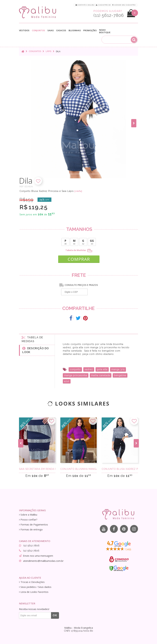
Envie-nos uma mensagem (38, 556)
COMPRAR (79, 259)
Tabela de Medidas (79, 250)
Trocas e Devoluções (32, 582)
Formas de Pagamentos (33, 525)
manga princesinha (76, 375)
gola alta (102, 369)
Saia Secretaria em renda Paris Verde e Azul (37, 469)
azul (67, 381)
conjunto (75, 369)
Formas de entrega (31, 529)
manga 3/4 (118, 369)
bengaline (120, 375)
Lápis (49, 51)
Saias (51, 30)
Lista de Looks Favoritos (34, 592)
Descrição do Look (36, 350)
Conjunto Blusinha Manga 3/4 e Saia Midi (78, 469)
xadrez (89, 369)
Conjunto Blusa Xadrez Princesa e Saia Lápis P (120, 469)
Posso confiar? (28, 520)
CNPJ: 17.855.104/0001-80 (78, 631)
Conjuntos (38, 30)
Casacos (61, 30)
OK (55, 615)
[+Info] (78, 191)
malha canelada (101, 375)
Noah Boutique (105, 31)
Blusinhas (75, 30)
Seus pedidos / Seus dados (35, 587)
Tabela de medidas (32, 339)
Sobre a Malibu (28, 515)
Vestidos (24, 30)
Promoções (90, 30)
